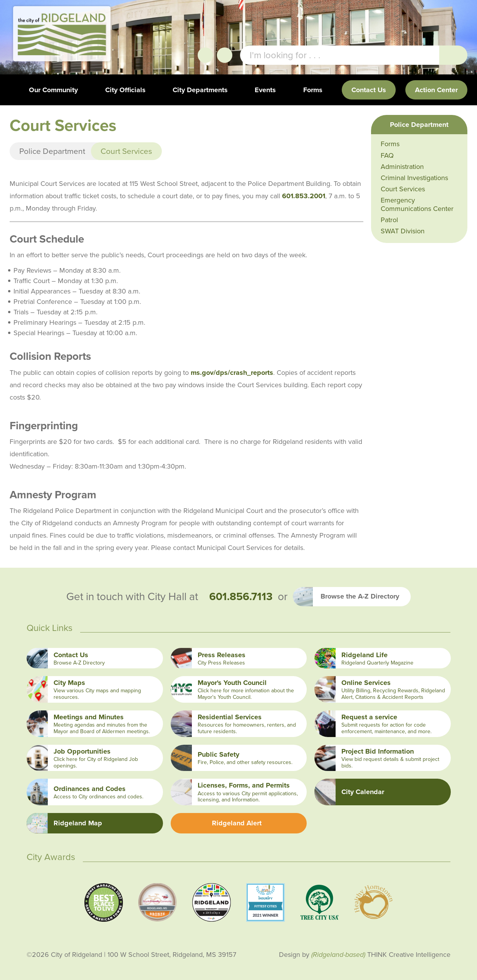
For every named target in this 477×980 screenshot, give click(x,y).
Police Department (52, 151)
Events (265, 90)
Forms (313, 90)
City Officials (125, 90)
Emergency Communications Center (417, 204)
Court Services (403, 189)
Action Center (436, 90)
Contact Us (369, 90)
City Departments (200, 90)
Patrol (389, 220)
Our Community (53, 90)
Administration (402, 167)
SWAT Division (403, 231)
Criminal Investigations (414, 178)
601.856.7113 (241, 597)
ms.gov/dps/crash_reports (232, 373)
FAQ (387, 155)
